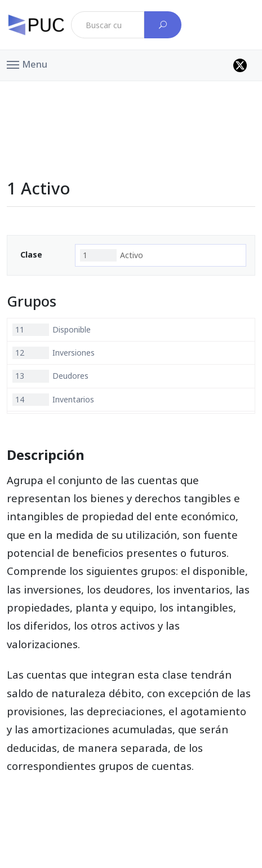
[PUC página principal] (36, 25)
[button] (27, 64)
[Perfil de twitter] (240, 65)
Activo (112, 255)
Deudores (50, 376)
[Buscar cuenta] (163, 25)
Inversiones (54, 353)
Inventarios (53, 400)
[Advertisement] (131, 107)
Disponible (52, 330)
